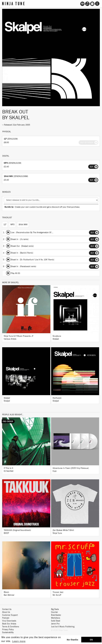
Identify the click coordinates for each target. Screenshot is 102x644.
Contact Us (7, 609)
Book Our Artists (9, 624)
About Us (6, 612)
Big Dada (55, 609)
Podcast (6, 618)
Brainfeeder (56, 615)
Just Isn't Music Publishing (63, 627)
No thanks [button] (73, 640)
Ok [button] (91, 640)
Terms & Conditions (11, 627)
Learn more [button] (19, 641)
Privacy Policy (8, 630)
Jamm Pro (55, 624)
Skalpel (19, 118)
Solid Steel (56, 621)
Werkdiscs (56, 618)
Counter (54, 612)
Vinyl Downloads (9, 621)
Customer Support (10, 615)
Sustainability (8, 632)
